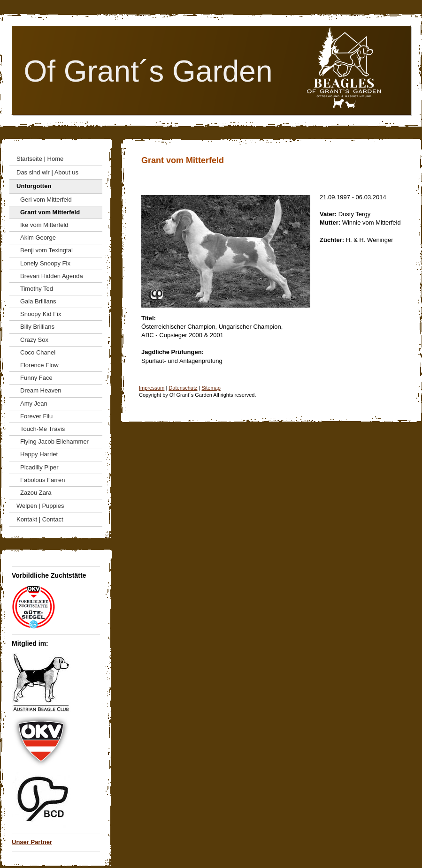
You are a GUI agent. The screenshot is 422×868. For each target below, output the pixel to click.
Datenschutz (183, 388)
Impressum (152, 388)
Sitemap (211, 388)
